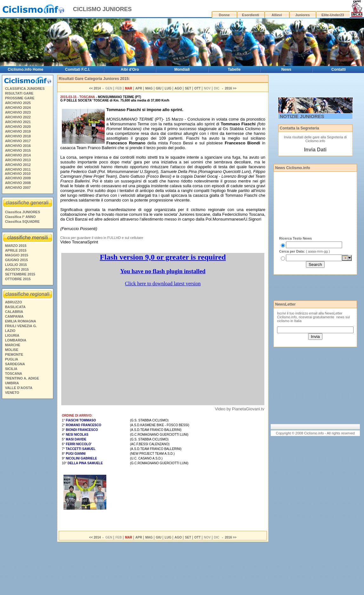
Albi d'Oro (130, 69)
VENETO (12, 393)
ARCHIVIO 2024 (18, 108)
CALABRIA (14, 312)
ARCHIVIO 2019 (18, 131)
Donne (224, 15)
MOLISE (12, 350)
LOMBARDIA (16, 340)
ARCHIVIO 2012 (18, 165)
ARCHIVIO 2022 (18, 117)
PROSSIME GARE (20, 98)
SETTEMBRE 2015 (20, 274)
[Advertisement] (27, 498)
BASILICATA (15, 307)
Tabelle (234, 69)
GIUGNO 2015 (17, 260)
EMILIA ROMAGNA (21, 321)
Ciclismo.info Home (25, 69)
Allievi (277, 15)
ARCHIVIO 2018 (18, 136)
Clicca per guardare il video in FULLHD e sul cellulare (102, 238)
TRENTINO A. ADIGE (22, 378)
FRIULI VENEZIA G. (21, 326)
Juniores (302, 15)
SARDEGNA (15, 364)
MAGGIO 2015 (17, 255)
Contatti (338, 69)
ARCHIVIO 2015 (18, 150)
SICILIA (11, 369)
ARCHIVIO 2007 (18, 188)
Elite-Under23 (333, 15)
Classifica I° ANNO (20, 217)
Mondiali (182, 69)
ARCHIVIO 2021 (18, 122)
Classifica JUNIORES (23, 212)
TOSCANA (14, 374)
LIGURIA (12, 335)
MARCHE (13, 345)
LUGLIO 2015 (16, 265)
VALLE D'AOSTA (19, 388)
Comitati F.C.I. (78, 69)
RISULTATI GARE (19, 93)
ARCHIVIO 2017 (18, 141)
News (286, 69)
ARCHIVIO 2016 (18, 146)
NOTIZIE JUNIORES (302, 116)
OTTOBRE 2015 (18, 279)
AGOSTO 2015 (17, 269)
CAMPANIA (14, 316)
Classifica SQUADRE (22, 221)
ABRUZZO (14, 302)
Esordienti (251, 15)
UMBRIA (12, 383)
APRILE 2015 (16, 250)
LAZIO (10, 331)
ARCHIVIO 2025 (18, 103)
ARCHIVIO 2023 (18, 112)
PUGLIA (12, 359)
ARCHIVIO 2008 (18, 183)
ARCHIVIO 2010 (18, 174)
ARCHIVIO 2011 (18, 169)
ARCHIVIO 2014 (18, 155)
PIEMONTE (14, 354)
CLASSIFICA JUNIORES (25, 89)
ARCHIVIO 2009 (18, 178)
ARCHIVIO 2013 (18, 160)
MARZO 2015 (16, 246)
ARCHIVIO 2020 (18, 127)
